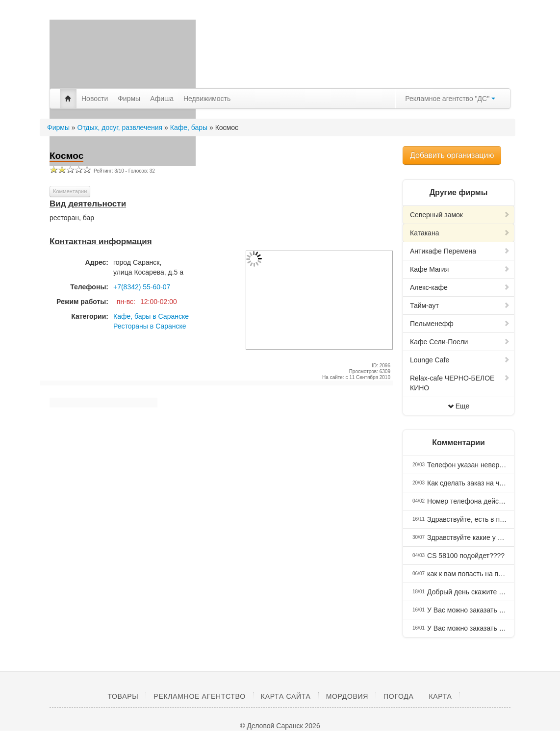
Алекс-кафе (460, 287)
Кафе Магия (460, 269)
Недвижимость (207, 99)
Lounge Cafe (460, 360)
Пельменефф (460, 324)
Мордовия (347, 696)
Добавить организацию (452, 155)
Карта (440, 696)
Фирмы (129, 99)
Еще (459, 406)
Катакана (460, 233)
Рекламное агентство (199, 696)
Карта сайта (286, 696)
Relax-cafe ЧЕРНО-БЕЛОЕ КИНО (460, 383)
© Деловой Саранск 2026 (280, 726)
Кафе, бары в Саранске (151, 316)
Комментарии (70, 191)
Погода (398, 696)
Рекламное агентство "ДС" (450, 99)
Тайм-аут (460, 305)
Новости (95, 99)
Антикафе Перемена (460, 251)
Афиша (162, 99)
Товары (123, 696)
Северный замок (460, 215)
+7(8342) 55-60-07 (142, 287)
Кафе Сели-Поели (460, 342)
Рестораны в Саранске (150, 326)
